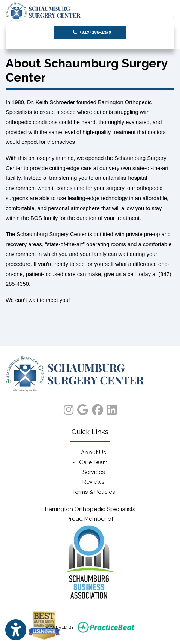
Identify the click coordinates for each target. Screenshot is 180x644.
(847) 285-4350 (92, 32)
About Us (93, 453)
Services (94, 472)
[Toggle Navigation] (168, 12)
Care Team (93, 462)
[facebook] (97, 408)
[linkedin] (112, 408)
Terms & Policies (94, 492)
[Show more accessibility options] (16, 630)
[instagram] (69, 408)
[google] (83, 408)
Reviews (93, 482)
